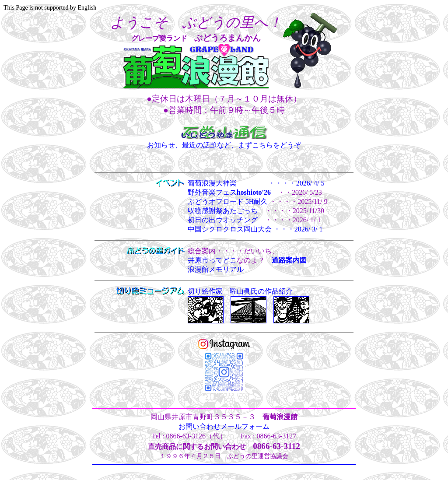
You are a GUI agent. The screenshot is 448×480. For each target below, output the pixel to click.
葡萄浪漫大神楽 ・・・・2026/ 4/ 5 (256, 183)
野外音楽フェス (229, 192)
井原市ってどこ (212, 260)
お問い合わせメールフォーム (224, 426)
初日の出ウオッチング (223, 220)
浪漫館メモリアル (216, 269)
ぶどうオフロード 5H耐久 (228, 201)
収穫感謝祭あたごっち (223, 211)
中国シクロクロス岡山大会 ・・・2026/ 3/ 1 (255, 229)
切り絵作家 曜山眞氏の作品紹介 (240, 291)
